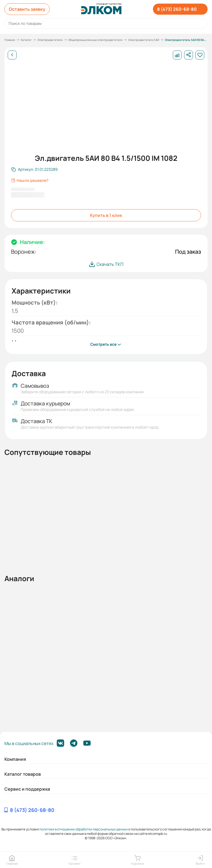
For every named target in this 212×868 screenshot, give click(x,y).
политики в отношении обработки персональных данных (84, 829)
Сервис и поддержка (27, 789)
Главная (10, 40)
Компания (15, 759)
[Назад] (12, 55)
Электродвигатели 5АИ (144, 40)
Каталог (26, 40)
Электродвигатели (50, 40)
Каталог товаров (23, 774)
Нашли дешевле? (30, 180)
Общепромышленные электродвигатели (95, 40)
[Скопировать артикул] (35, 169)
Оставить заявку (27, 9)
